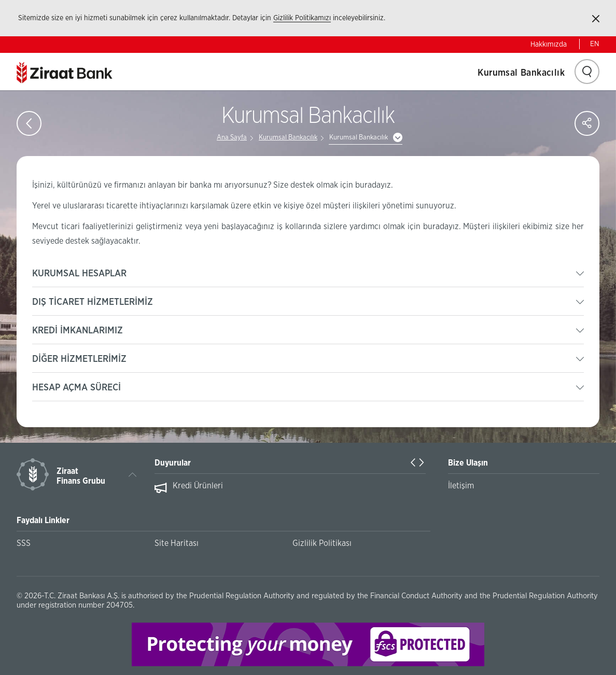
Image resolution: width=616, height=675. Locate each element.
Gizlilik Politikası (322, 543)
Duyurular (173, 463)
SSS (24, 543)
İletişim (461, 486)
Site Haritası (177, 543)
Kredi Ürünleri (198, 486)
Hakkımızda (549, 45)
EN (595, 44)
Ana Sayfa (232, 138)
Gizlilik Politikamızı (302, 18)
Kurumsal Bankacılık (521, 73)
